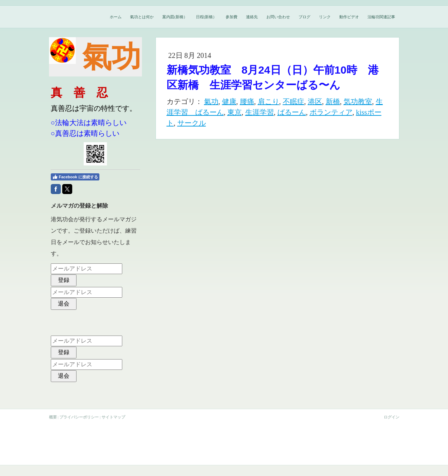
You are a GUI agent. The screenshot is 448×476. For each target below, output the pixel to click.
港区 (315, 101)
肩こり (269, 101)
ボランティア (331, 112)
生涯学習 (260, 112)
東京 (235, 112)
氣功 (211, 101)
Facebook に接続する (75, 177)
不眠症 (294, 101)
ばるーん (292, 112)
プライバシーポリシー (79, 417)
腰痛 (247, 101)
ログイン (392, 417)
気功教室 (358, 101)
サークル (192, 123)
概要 (53, 417)
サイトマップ (113, 417)
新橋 (333, 101)
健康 (229, 101)
